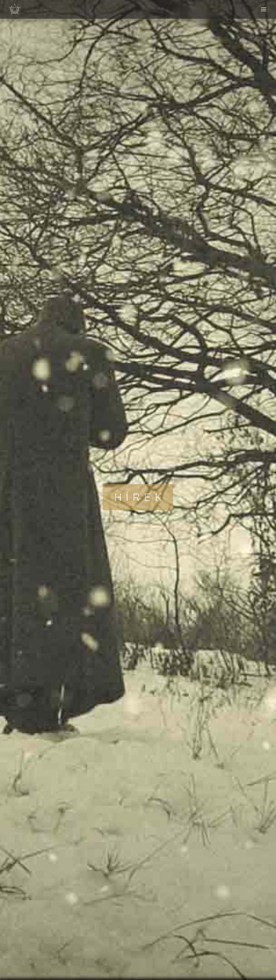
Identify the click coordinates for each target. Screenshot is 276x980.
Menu (264, 9)
